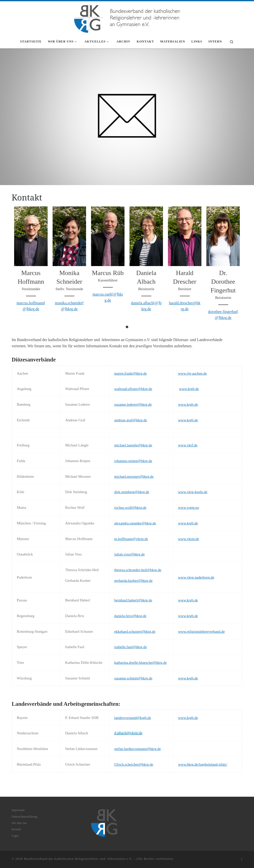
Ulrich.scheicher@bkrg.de (134, 764)
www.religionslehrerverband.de (201, 631)
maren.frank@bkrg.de (131, 373)
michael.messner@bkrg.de (134, 476)
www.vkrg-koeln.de (193, 492)
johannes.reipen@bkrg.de (133, 461)
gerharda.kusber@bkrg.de (134, 581)
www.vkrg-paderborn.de (196, 577)
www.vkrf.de (188, 445)
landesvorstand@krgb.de (133, 718)
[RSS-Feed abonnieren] (242, 860)
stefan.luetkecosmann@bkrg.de (138, 749)
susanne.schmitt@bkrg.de (133, 678)
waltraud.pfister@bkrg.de (133, 389)
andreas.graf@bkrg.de (131, 420)
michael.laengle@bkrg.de (133, 445)
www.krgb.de (189, 389)
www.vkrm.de (189, 539)
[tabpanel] (31, 261)
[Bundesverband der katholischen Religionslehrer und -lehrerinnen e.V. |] (127, 17)
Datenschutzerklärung (25, 817)
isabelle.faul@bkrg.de (131, 647)
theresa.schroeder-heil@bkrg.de (138, 570)
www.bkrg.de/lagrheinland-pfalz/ (203, 764)
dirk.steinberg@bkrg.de (132, 492)
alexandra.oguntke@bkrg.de (135, 523)
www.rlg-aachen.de (192, 373)
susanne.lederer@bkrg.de (133, 404)
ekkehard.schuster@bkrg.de (135, 631)
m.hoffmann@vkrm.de (131, 539)
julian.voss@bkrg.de (130, 554)
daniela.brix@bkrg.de (130, 616)
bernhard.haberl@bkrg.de (133, 600)
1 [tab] (127, 327)
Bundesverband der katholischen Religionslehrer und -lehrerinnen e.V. (78, 859)
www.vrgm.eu (189, 508)
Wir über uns (19, 823)
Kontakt (16, 829)
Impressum (18, 810)
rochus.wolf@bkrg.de (130, 508)
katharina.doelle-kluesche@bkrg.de (141, 663)
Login (15, 836)
